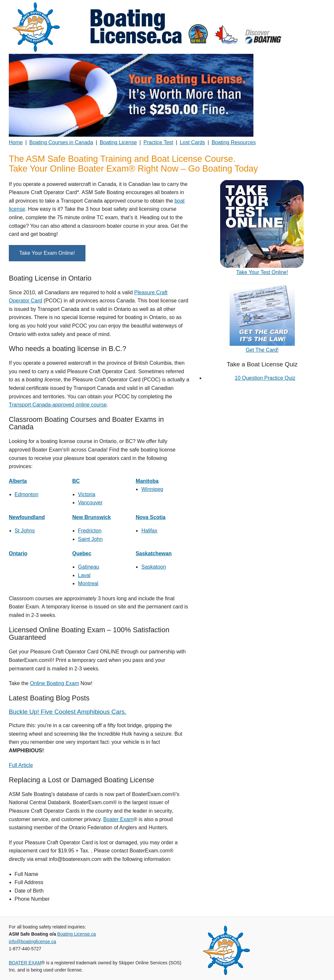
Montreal (88, 583)
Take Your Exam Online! (47, 253)
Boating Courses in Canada (61, 142)
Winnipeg (152, 489)
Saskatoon (154, 567)
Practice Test (158, 142)
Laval (84, 575)
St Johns (25, 531)
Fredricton (90, 531)
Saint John (90, 539)
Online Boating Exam (54, 683)
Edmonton (27, 494)
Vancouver (90, 503)
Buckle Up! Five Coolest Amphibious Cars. (68, 712)
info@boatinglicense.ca (32, 942)
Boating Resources (234, 142)
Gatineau (89, 567)
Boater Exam (118, 819)
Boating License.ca (77, 934)
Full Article (21, 765)
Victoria (87, 494)
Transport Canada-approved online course (58, 405)
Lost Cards (192, 142)
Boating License (118, 142)
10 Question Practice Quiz (265, 378)
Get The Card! (262, 350)
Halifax (149, 531)
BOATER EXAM (25, 963)
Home (16, 142)
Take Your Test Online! (262, 272)
